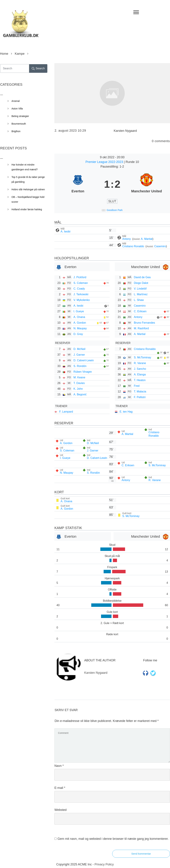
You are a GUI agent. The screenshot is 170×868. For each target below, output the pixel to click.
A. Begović (80, 394)
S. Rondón (80, 366)
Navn (59, 766)
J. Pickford (80, 277)
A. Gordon (80, 323)
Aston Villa (17, 109)
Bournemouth (19, 124)
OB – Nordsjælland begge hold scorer (28, 199)
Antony (127, 239)
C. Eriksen (140, 311)
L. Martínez (141, 294)
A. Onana (79, 317)
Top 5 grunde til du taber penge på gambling (28, 179)
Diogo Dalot (141, 283)
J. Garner (79, 355)
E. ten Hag (126, 412)
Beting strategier (20, 116)
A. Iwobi (65, 231)
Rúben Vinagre (83, 372)
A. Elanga (140, 374)
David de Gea (142, 277)
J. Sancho (140, 369)
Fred (137, 386)
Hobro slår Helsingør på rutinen (28, 189)
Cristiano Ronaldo (134, 246)
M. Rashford (141, 328)
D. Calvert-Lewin (84, 360)
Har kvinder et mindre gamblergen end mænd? (25, 167)
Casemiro (160, 246)
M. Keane (79, 377)
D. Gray (78, 334)
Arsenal (16, 101)
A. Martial (147, 239)
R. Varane (140, 363)
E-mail (60, 788)
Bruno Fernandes (144, 323)
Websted (60, 810)
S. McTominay (142, 357)
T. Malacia (140, 392)
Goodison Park (115, 210)
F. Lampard (66, 412)
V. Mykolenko (82, 300)
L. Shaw (139, 300)
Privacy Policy (104, 864)
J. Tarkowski (81, 294)
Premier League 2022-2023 (105, 162)
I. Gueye (79, 311)
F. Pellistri (140, 397)
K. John (78, 389)
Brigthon (16, 131)
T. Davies (79, 383)
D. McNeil (79, 349)
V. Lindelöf (140, 289)
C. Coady (79, 289)
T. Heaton (140, 380)
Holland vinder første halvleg (27, 209)
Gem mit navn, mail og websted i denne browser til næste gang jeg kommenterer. (113, 839)
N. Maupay (80, 328)
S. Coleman (81, 283)
